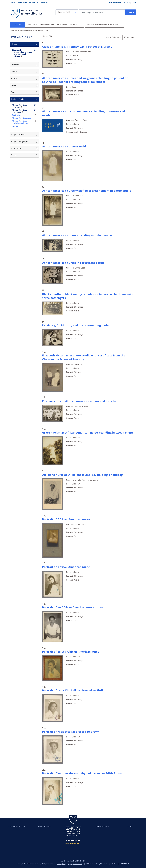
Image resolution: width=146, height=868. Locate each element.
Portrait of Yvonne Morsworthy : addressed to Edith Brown (82, 773)
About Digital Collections (28, 3)
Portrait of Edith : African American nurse (71, 652)
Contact (44, 3)
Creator (14, 72)
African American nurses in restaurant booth (73, 263)
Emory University (30, 11)
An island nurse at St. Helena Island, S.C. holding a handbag (82, 475)
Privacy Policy (62, 864)
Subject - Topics (18, 99)
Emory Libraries (32, 13)
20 (129, 37)
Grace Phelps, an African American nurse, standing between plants (88, 432)
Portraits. (16, 115)
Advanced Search (114, 3)
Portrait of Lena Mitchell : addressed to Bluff (73, 690)
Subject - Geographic (20, 141)
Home (13, 3)
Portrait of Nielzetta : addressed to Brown (71, 732)
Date (13, 92)
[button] (67, 12)
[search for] (102, 12)
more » (15, 126)
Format (14, 78)
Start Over (17, 24)
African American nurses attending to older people (77, 235)
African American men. (22, 118)
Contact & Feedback (102, 826)
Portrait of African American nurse (66, 519)
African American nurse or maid (64, 146)
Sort (113, 37)
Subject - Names (18, 135)
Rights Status (17, 148)
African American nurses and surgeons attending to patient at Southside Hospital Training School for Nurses (85, 80)
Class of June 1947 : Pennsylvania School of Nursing (77, 47)
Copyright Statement (75, 864)
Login (134, 3)
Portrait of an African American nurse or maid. (74, 607)
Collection (15, 65)
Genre (13, 85)
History (126, 3)
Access (14, 155)
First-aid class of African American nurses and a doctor (80, 401)
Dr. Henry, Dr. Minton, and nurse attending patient (77, 325)
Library (14, 44)
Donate (130, 826)
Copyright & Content (44, 826)
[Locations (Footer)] (73, 844)
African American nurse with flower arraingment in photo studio (87, 191)
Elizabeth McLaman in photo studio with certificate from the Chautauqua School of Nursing (84, 357)
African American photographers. (20, 122)
